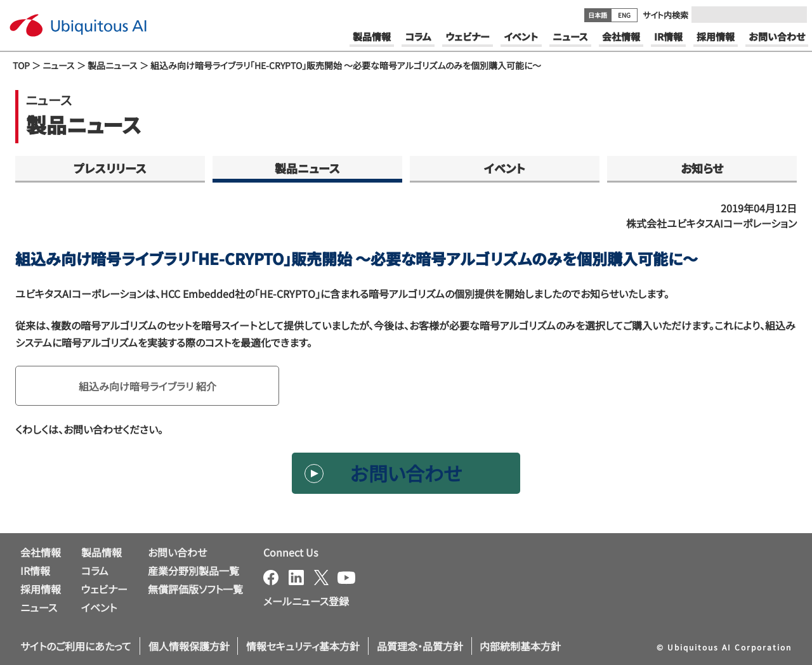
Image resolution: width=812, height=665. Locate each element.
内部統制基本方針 (520, 646)
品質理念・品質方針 (420, 646)
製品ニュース (113, 65)
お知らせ (702, 168)
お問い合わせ (406, 473)
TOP (21, 65)
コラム (95, 571)
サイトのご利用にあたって (76, 646)
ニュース (59, 65)
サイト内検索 (665, 15)
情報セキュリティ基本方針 (303, 646)
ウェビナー (104, 589)
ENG (624, 15)
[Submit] (794, 15)
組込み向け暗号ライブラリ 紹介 (147, 386)
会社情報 (41, 552)
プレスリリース (110, 168)
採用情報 (41, 589)
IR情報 (35, 571)
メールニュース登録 (306, 601)
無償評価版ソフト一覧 (195, 589)
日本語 (598, 15)
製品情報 (101, 552)
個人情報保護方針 (189, 646)
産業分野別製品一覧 (193, 571)
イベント (505, 168)
